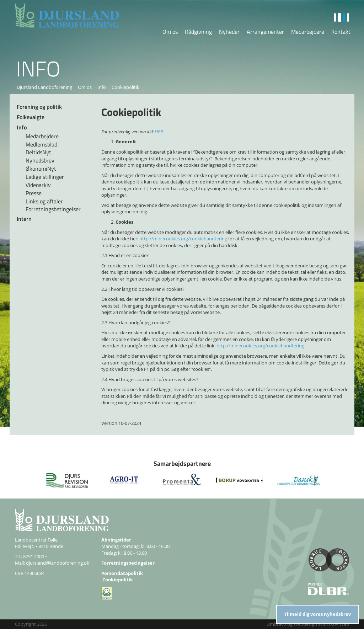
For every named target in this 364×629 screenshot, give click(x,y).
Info (102, 87)
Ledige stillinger (45, 177)
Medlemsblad (41, 144)
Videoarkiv (38, 185)
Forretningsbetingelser (53, 209)
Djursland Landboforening (44, 87)
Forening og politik (39, 107)
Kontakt (341, 32)
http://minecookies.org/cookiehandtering (183, 239)
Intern (24, 219)
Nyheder (229, 32)
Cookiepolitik (118, 580)
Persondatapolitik (122, 573)
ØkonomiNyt (41, 169)
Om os (170, 32)
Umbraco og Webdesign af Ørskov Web (308, 624)
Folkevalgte (31, 117)
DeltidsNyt (38, 152)
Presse (34, 193)
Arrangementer (265, 32)
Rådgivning (198, 32)
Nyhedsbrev (40, 160)
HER (159, 132)
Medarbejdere (308, 32)
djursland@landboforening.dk (58, 563)
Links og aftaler (44, 201)
